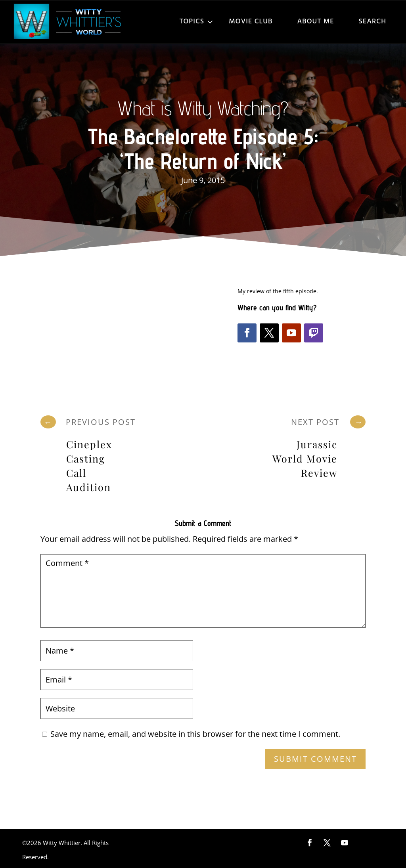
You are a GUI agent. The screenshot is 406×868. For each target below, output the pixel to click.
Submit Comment (315, 759)
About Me (315, 22)
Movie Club (251, 22)
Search (372, 22)
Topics (192, 22)
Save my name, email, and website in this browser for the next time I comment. (195, 734)
